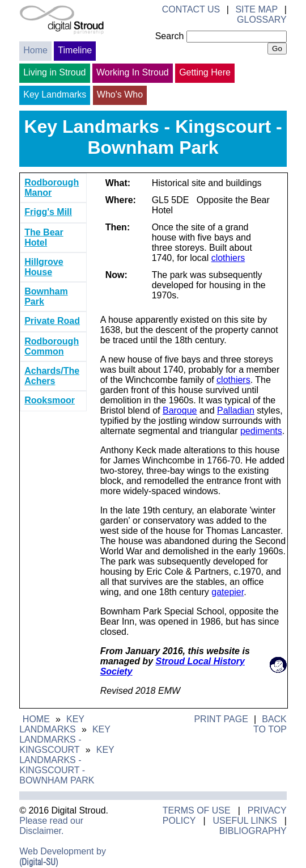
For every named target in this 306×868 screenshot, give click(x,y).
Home (35, 50)
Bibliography (253, 831)
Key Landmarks (55, 94)
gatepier (228, 592)
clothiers (228, 258)
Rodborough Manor (52, 187)
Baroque (180, 410)
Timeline (75, 50)
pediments (261, 431)
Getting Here (205, 72)
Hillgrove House (44, 267)
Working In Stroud (133, 72)
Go (277, 49)
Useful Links (245, 821)
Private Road (52, 321)
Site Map (256, 9)
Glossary (262, 20)
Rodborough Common (52, 346)
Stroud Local (183, 661)
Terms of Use (197, 810)
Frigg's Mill (48, 212)
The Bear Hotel (44, 237)
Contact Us (191, 9)
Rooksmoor (50, 400)
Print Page (221, 719)
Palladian (236, 410)
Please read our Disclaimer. (51, 826)
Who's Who (120, 94)
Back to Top (270, 724)
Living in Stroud (54, 72)
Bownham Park (46, 296)
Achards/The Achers (52, 376)
